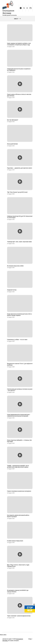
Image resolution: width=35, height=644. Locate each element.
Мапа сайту (3, 635)
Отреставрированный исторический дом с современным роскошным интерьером (19, 415)
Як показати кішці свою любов (15, 266)
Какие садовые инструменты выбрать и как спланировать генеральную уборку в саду (19, 44)
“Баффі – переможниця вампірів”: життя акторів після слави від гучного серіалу (18, 466)
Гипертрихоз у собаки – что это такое (17, 340)
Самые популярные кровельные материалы (19, 491)
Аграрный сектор (12, 290)
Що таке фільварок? (13, 120)
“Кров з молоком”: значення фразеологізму (19, 616)
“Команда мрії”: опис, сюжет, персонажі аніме (19, 242)
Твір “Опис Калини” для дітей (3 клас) (17, 192)
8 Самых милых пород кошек (15, 541)
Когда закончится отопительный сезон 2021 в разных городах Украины (19, 315)
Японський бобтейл (12, 144)
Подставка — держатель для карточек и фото (20, 168)
